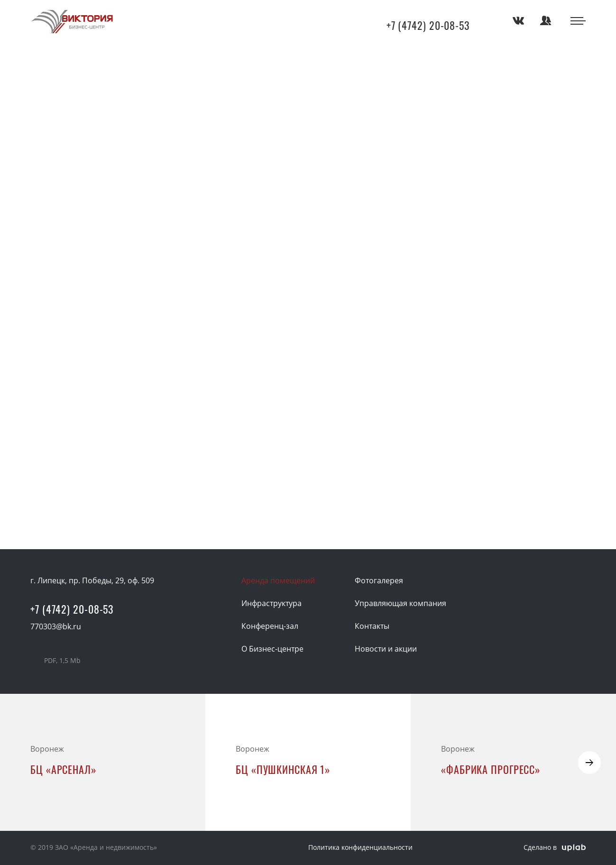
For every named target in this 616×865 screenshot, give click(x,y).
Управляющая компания (400, 603)
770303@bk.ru (56, 626)
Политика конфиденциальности (360, 847)
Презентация (62, 661)
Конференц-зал (270, 626)
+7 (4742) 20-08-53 (428, 25)
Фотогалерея (379, 580)
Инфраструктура (271, 603)
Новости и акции (386, 649)
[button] (589, 763)
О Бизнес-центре (272, 649)
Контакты (372, 626)
